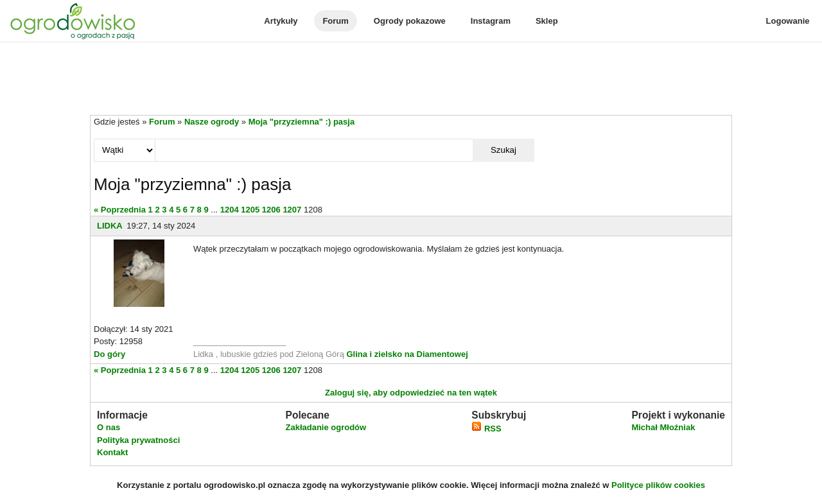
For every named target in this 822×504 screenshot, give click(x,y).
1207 (292, 210)
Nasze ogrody (212, 122)
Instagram (491, 21)
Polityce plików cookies (658, 485)
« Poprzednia (120, 210)
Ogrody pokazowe (410, 21)
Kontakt (112, 452)
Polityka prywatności (138, 440)
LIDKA (110, 226)
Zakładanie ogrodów (326, 427)
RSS (486, 429)
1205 (250, 210)
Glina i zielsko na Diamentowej (407, 354)
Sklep (547, 21)
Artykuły (281, 21)
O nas (109, 427)
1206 (271, 210)
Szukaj (503, 150)
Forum (335, 21)
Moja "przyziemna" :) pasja (302, 122)
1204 (230, 210)
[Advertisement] (411, 80)
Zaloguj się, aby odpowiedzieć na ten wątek (411, 393)
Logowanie (788, 21)
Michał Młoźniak (663, 427)
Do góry (109, 354)
